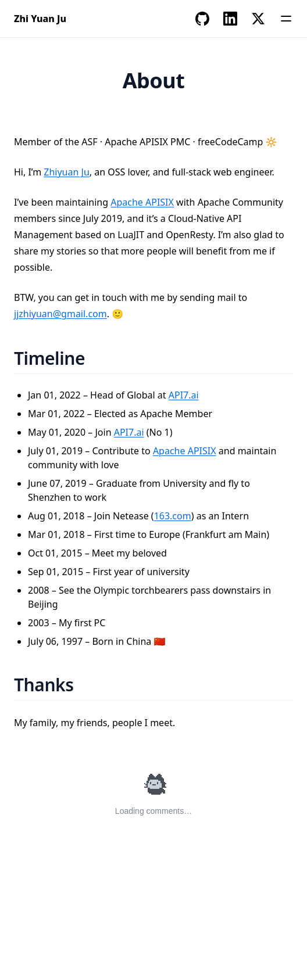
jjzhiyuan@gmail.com (60, 314)
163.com (173, 516)
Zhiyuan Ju (67, 172)
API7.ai (184, 395)
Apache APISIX (142, 202)
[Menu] (286, 19)
